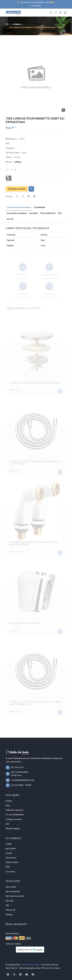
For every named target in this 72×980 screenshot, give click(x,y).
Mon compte (11, 887)
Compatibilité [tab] (39, 207)
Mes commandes (13, 891)
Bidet (8, 867)
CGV (7, 824)
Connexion (35, 6)
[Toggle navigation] (65, 13)
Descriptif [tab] (34, 213)
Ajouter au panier (17, 189)
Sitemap (9, 915)
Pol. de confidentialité (15, 815)
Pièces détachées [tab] (48, 213)
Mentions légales (13, 829)
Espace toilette (12, 862)
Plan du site (11, 910)
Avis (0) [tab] (10, 219)
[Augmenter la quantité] (15, 170)
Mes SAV (9, 901)
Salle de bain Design (31, 965)
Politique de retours (14, 819)
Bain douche (11, 849)
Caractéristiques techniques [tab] (19, 207)
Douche (9, 853)
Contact (9, 801)
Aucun (17, 24)
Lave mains (10, 872)
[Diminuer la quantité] (7, 170)
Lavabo (9, 844)
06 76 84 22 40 (17, 767)
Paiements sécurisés (14, 810)
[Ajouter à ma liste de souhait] (31, 189)
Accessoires (11, 858)
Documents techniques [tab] (17, 213)
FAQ (7, 905)
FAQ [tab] (60, 213)
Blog (8, 805)
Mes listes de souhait (15, 896)
